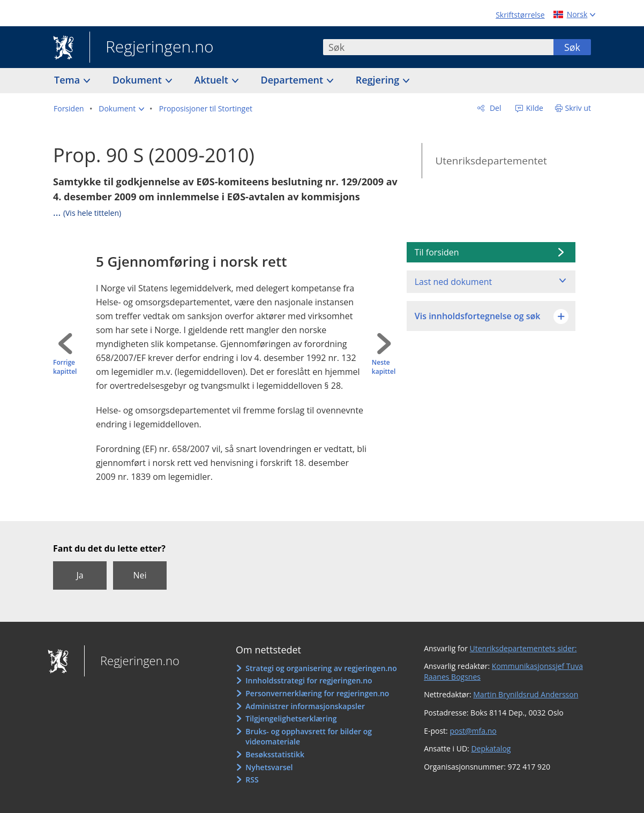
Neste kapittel (384, 367)
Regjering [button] (379, 80)
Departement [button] (293, 80)
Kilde (534, 108)
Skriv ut (578, 108)
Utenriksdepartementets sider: (523, 648)
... (87, 212)
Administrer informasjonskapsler (305, 706)
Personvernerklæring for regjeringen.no (317, 693)
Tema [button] (68, 80)
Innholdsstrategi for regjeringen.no (309, 680)
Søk (572, 47)
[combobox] (438, 47)
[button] (121, 109)
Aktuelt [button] (213, 80)
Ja (80, 575)
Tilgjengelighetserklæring (291, 718)
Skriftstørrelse (520, 15)
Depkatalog (491, 748)
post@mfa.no (473, 731)
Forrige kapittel (65, 367)
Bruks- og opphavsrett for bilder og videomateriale (309, 737)
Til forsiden (437, 252)
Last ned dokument (453, 282)
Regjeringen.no (152, 48)
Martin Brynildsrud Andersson (526, 694)
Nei (140, 575)
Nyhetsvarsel (269, 767)
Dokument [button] (138, 80)
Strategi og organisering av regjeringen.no (321, 668)
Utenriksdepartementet (491, 161)
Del (494, 108)
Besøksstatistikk (275, 754)
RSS (252, 780)
